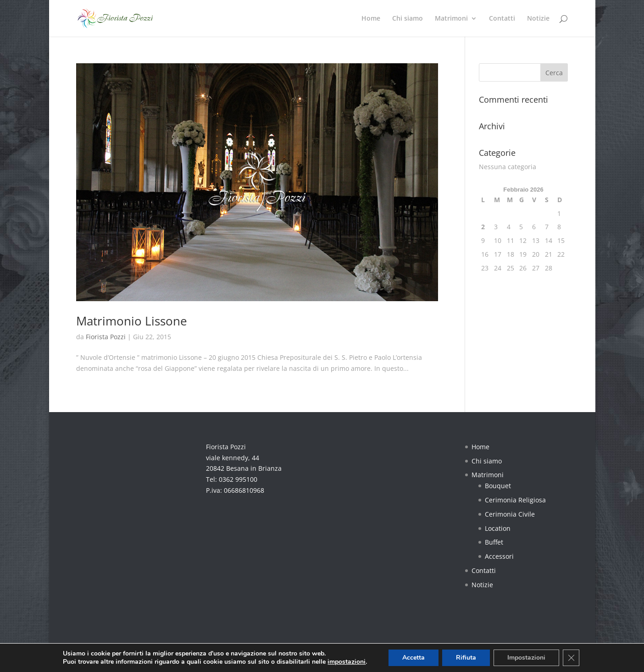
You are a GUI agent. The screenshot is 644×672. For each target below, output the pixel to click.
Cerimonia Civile (510, 514)
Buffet (494, 542)
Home (371, 19)
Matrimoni (451, 19)
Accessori (499, 556)
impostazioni (347, 662)
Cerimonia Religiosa (515, 500)
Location (498, 528)
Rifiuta (466, 658)
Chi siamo (408, 19)
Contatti (502, 19)
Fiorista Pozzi (106, 337)
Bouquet (498, 486)
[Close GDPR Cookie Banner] (571, 658)
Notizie (538, 19)
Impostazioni (526, 658)
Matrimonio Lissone (132, 321)
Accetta (414, 658)
